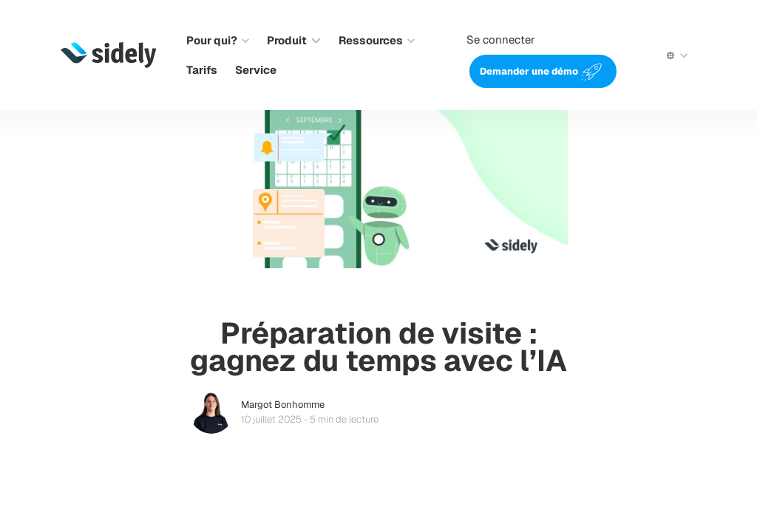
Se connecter (501, 40)
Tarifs (202, 70)
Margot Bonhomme (283, 405)
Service (256, 70)
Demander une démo (529, 71)
